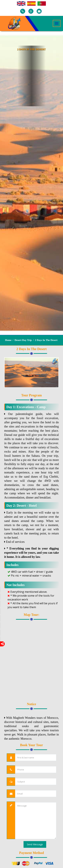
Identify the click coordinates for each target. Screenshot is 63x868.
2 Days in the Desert (46, 340)
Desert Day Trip (23, 340)
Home (8, 340)
